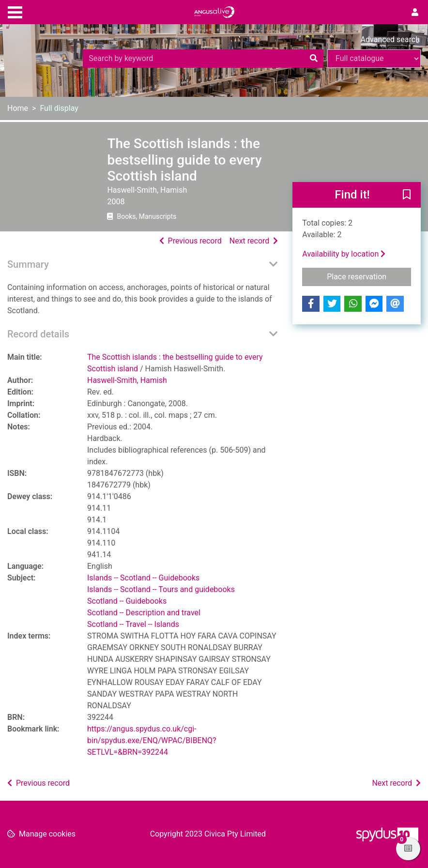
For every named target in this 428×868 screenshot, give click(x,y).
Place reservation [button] (369, 276)
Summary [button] (28, 264)
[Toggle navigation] (15, 11)
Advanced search (390, 39)
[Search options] (374, 59)
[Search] (314, 59)
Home (18, 108)
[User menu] (415, 13)
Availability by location (344, 254)
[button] (407, 195)
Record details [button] (38, 334)
